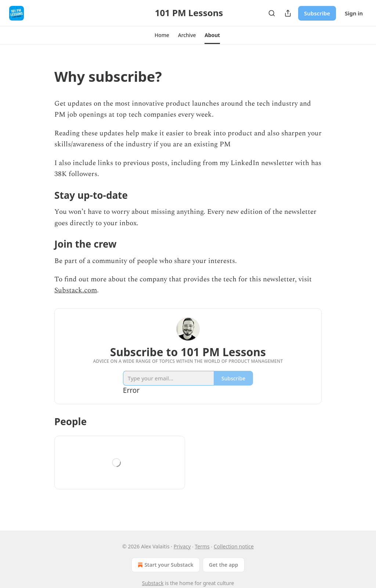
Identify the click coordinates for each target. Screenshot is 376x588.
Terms (202, 546)
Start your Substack (165, 565)
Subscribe (317, 13)
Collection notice (234, 546)
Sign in (354, 13)
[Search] (272, 13)
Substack (153, 583)
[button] (162, 35)
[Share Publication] (288, 13)
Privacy (182, 546)
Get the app (224, 565)
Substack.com (76, 290)
